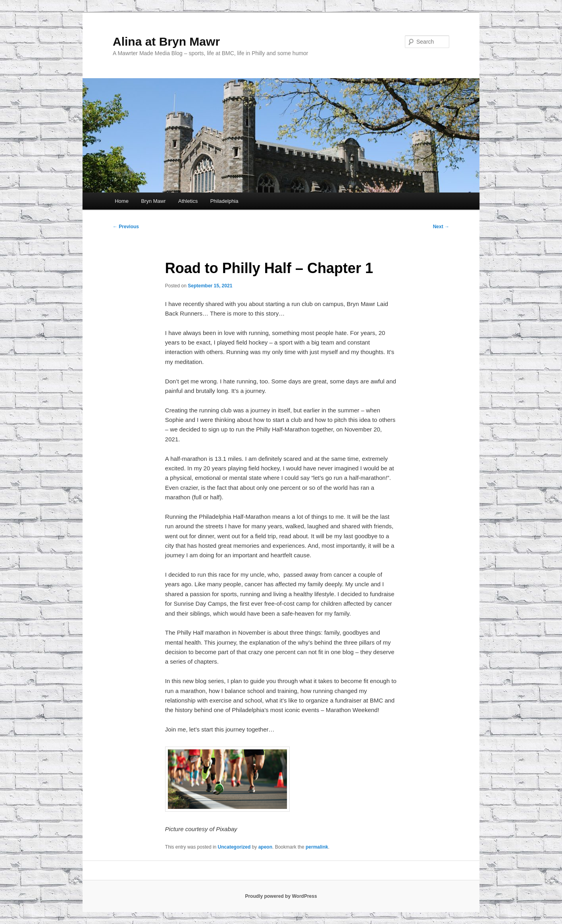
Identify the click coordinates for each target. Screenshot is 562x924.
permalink (317, 847)
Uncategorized (234, 847)
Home (122, 201)
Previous (126, 227)
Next (441, 227)
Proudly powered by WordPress (281, 896)
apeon (265, 847)
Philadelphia (224, 201)
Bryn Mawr (153, 201)
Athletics (188, 201)
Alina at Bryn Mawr (166, 41)
